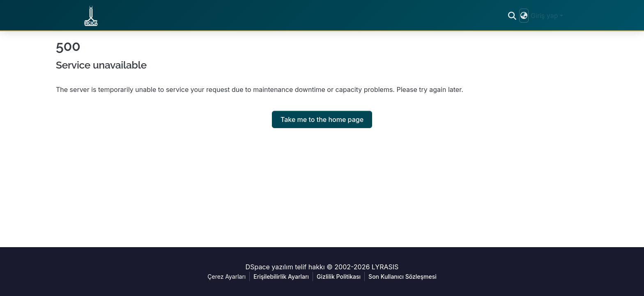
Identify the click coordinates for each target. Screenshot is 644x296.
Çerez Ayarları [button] (227, 276)
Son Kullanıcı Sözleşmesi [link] (402, 276)
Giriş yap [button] (545, 16)
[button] (92, 16)
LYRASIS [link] (385, 267)
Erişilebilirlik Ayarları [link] (281, 276)
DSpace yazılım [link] (269, 267)
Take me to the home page (322, 119)
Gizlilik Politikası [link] (339, 276)
